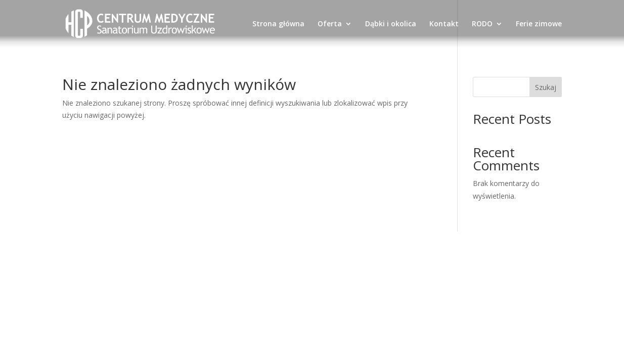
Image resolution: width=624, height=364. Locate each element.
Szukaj (546, 87)
